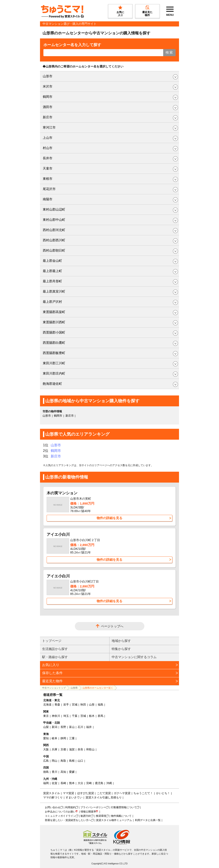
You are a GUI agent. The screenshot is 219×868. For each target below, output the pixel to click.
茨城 (83, 716)
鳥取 (63, 761)
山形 (92, 705)
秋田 (83, 705)
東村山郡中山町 (54, 220)
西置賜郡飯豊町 (54, 353)
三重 (72, 738)
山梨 (46, 727)
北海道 (47, 705)
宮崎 (89, 783)
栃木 (92, 716)
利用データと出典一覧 (148, 820)
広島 (46, 761)
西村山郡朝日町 (54, 250)
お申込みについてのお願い (60, 812)
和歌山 (90, 749)
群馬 (101, 716)
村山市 (48, 148)
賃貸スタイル (52, 793)
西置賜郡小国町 (54, 332)
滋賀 (72, 749)
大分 (80, 783)
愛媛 (72, 772)
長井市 (48, 158)
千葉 (75, 716)
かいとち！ (163, 793)
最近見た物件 (52, 681)
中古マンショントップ (54, 688)
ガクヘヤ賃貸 (122, 793)
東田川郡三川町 (54, 363)
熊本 (72, 783)
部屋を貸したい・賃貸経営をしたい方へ (68, 820)
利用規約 (70, 807)
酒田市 (48, 107)
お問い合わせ (53, 807)
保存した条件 (52, 673)
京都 (63, 749)
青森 (57, 705)
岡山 (55, 761)
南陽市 (48, 199)
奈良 (80, 749)
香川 (55, 772)
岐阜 (55, 738)
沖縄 (109, 783)
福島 (101, 705)
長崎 (63, 783)
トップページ (52, 641)
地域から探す (121, 641)
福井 (89, 727)
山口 (80, 761)
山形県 (74, 688)
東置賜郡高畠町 (54, 312)
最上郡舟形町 (52, 281)
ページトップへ (112, 626)
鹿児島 (99, 783)
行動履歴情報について (124, 807)
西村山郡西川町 (54, 240)
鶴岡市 (48, 97)
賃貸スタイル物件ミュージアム (114, 820)
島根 (72, 761)
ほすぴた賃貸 (86, 793)
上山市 (48, 138)
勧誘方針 (86, 816)
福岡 (46, 783)
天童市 (48, 168)
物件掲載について (121, 816)
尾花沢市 (49, 189)
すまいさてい (74, 797)
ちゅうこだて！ (143, 793)
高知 (63, 772)
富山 (72, 727)
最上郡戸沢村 (52, 302)
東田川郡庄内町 (54, 373)
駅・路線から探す (55, 657)
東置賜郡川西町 (54, 322)
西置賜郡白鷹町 (54, 343)
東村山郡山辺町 (54, 209)
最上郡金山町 (52, 261)
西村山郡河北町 (54, 230)
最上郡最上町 (52, 271)
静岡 (63, 738)
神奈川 (56, 716)
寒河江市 (49, 127)
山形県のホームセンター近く (98, 688)
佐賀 (55, 783)
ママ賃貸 (68, 793)
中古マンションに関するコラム (134, 657)
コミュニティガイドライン (60, 816)
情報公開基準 (88, 812)
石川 (80, 727)
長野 (63, 727)
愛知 (46, 738)
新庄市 (48, 117)
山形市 (48, 76)
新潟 (55, 727)
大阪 (46, 749)
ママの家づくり (53, 797)
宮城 (75, 705)
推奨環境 (101, 816)
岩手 (66, 705)
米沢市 (48, 86)
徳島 (46, 772)
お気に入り (51, 665)
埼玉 (66, 716)
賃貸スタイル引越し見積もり (104, 797)
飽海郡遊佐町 (52, 384)
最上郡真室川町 (54, 291)
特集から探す (121, 649)
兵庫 (55, 749)
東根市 (48, 179)
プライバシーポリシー (93, 807)
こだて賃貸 (104, 793)
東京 (46, 716)
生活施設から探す (55, 649)
